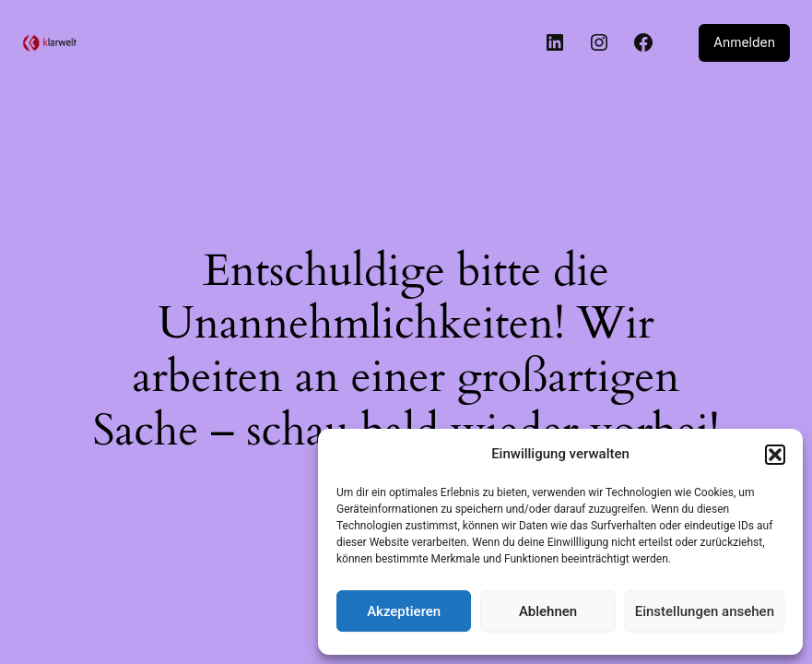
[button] (775, 455)
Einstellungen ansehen (705, 611)
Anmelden (746, 42)
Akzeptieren (404, 611)
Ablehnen (548, 611)
